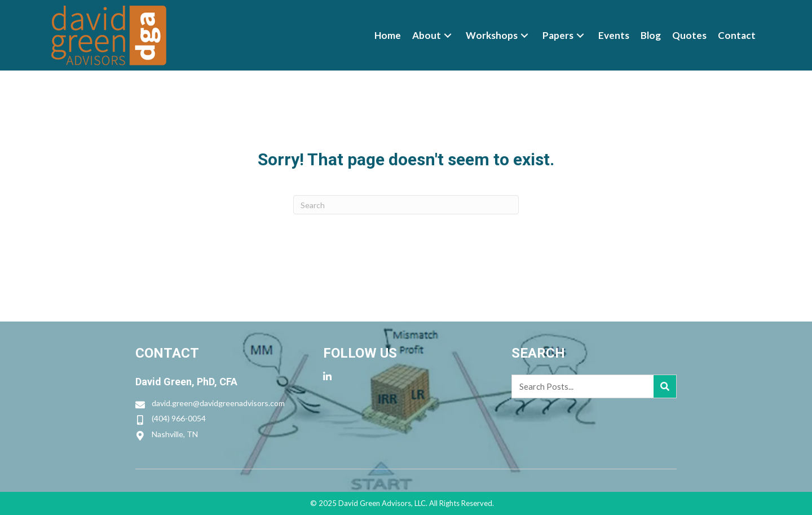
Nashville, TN (175, 434)
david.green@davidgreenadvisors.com (218, 403)
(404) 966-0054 (179, 418)
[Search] (406, 205)
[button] (448, 35)
